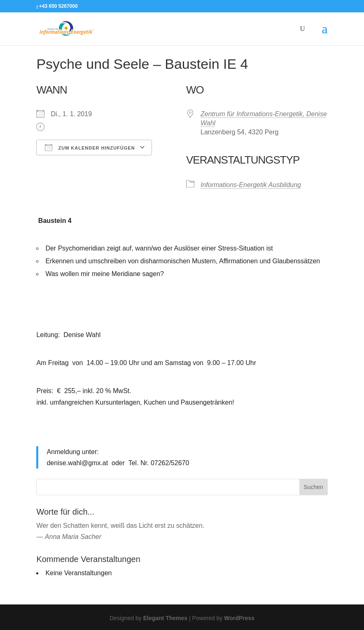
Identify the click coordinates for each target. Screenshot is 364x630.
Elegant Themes (165, 618)
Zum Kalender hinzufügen (90, 148)
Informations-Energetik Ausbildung (251, 185)
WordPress (239, 618)
